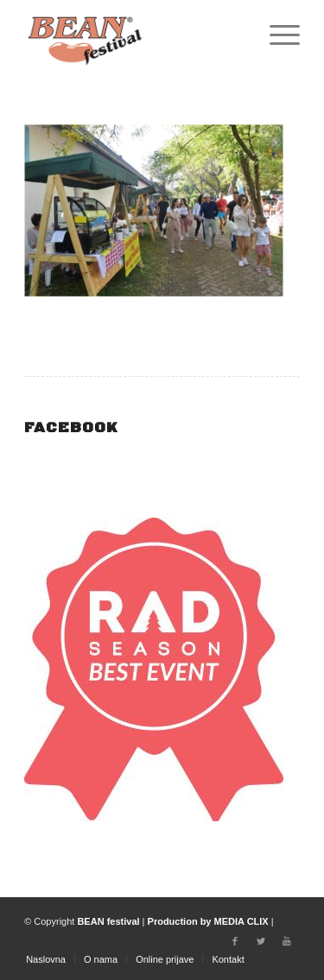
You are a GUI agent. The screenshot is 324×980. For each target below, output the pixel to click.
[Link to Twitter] (261, 941)
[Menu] (276, 35)
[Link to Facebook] (235, 941)
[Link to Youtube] (287, 941)
